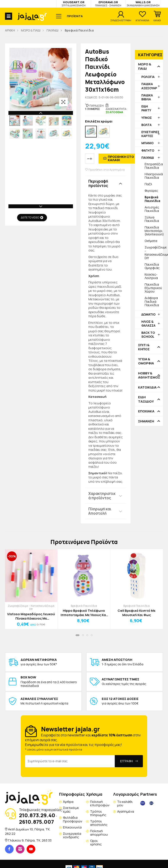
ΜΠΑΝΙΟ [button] (147, 143)
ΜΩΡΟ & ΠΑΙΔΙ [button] (145, 66)
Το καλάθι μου (125, 804)
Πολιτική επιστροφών (100, 804)
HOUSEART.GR (74, 4)
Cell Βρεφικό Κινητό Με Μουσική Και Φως (136, 613)
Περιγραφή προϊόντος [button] (98, 183)
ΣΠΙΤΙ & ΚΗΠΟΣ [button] (144, 347)
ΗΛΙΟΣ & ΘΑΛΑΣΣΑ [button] (148, 323)
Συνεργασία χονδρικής (72, 835)
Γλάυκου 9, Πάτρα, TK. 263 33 (30, 840)
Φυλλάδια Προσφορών (73, 819)
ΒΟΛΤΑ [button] (146, 125)
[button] (157, 16)
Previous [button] (41, 113)
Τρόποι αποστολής (99, 823)
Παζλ (148, 184)
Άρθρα (68, 802)
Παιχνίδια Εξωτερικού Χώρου (153, 288)
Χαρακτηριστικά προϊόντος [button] (102, 496)
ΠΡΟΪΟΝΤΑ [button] (75, 16)
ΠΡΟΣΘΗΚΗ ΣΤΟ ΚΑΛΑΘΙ (121, 158)
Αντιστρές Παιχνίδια (152, 209)
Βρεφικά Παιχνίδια (84, 606)
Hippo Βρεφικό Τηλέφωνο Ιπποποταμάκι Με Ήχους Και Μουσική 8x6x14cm (84, 613)
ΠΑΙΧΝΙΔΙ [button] (148, 158)
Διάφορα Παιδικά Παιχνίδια (152, 301)
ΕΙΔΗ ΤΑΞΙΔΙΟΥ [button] (146, 399)
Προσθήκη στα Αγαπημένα (105, 170)
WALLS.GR (143, 4)
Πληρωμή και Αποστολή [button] (100, 511)
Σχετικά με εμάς (71, 810)
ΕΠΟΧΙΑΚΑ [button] (146, 411)
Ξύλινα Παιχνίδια (152, 219)
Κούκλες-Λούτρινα (151, 276)
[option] (15, 121)
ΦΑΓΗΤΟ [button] (148, 150)
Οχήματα (151, 241)
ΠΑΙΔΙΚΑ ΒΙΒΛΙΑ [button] (147, 97)
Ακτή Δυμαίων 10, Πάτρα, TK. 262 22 (28, 831)
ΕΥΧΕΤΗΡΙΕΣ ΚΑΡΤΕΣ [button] (150, 134)
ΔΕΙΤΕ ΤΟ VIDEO (32, 217)
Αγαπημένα (126, 811)
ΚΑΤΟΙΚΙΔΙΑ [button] (147, 387)
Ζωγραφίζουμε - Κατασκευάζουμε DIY (154, 252)
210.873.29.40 (37, 815)
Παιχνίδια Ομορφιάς (152, 266)
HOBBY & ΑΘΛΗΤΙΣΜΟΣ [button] (149, 375)
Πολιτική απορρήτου (99, 833)
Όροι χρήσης (96, 843)
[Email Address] (70, 761)
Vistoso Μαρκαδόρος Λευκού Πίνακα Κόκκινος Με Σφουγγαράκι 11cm (31, 616)
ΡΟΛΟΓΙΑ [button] (148, 77)
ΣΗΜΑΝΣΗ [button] (146, 421)
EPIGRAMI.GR (108, 4)
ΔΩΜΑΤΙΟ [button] (148, 314)
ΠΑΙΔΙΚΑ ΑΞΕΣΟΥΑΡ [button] (149, 86)
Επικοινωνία (72, 827)
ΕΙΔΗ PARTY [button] (146, 108)
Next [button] (41, 206)
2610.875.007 (36, 822)
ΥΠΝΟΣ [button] (147, 118)
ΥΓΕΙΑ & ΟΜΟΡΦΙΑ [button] (146, 361)
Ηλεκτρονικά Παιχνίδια (154, 176)
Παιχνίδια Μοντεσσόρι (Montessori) (154, 231)
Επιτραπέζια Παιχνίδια (154, 166)
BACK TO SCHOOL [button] (148, 335)
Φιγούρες (151, 191)
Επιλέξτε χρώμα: (99, 122)
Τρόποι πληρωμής (98, 813)
